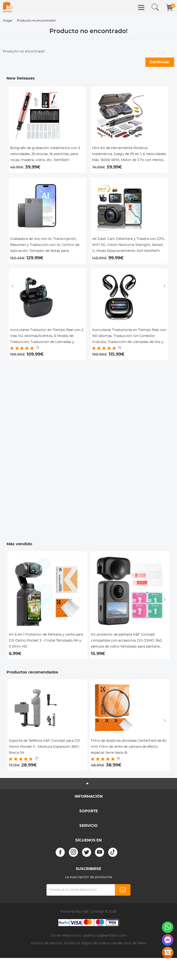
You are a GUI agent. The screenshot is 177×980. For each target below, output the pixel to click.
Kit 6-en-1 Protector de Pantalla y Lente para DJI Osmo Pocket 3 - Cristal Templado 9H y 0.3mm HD (46, 641)
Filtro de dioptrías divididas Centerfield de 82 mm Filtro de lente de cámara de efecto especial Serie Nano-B (129, 747)
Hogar (8, 21)
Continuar (160, 62)
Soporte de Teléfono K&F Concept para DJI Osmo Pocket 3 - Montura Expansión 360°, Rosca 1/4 (44, 747)
